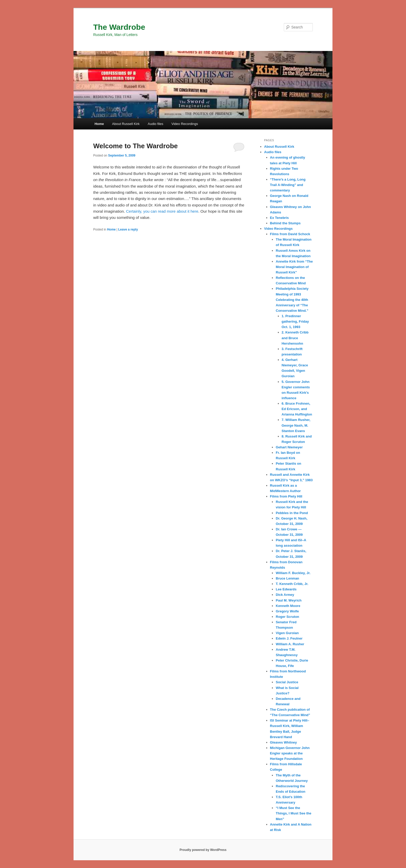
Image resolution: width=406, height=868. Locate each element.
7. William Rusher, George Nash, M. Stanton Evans (296, 425)
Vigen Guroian (287, 633)
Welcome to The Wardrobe (136, 146)
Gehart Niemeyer (289, 447)
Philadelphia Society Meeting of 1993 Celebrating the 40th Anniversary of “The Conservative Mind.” (292, 300)
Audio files (156, 124)
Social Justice (287, 682)
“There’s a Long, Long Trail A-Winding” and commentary (288, 185)
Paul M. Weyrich (289, 600)
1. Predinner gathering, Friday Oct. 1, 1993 (295, 321)
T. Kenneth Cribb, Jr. (292, 584)
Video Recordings (185, 124)
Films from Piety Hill (286, 496)
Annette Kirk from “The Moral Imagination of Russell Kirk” (294, 267)
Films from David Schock (290, 234)
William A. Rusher (290, 644)
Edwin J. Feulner (289, 638)
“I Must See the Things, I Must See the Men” (293, 813)
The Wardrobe (119, 27)
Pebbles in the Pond (292, 513)
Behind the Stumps (285, 223)
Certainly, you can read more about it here (162, 211)
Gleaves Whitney (284, 742)
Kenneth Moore (288, 606)
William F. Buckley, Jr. (293, 573)
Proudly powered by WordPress (203, 850)
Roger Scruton (287, 617)
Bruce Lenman (287, 578)
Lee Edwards (286, 589)
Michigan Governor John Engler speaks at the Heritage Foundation (290, 753)
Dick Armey (285, 595)
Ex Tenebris (280, 218)
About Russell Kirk (126, 124)
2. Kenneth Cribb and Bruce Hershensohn (295, 338)
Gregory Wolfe (287, 611)
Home (99, 124)
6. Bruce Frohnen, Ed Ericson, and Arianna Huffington (297, 409)
